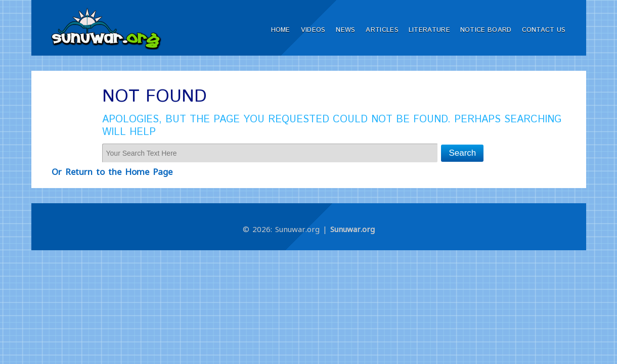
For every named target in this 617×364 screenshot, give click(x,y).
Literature (429, 30)
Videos (313, 30)
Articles (382, 30)
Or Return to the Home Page (112, 172)
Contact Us (544, 30)
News (345, 30)
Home (281, 30)
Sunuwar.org (352, 229)
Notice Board (486, 30)
